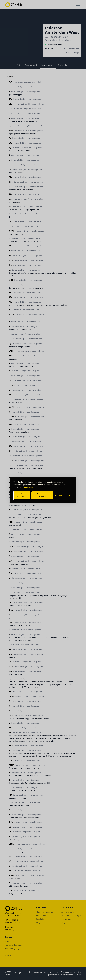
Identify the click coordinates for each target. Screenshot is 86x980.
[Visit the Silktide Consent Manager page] (70, 495)
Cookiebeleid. (28, 487)
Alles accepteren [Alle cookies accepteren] (22, 495)
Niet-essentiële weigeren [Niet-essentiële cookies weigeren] (42, 495)
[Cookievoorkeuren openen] (60, 495)
